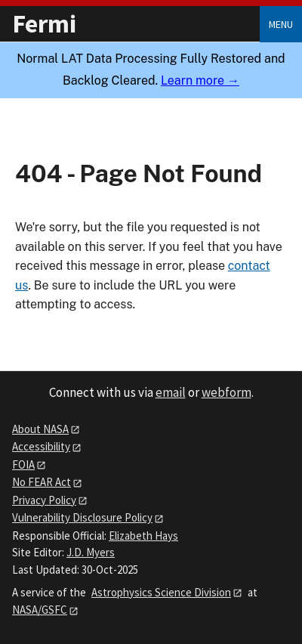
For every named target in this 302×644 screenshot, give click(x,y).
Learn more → (200, 80)
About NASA (40, 429)
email (171, 392)
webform (226, 392)
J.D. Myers (91, 552)
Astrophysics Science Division (161, 592)
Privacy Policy (44, 500)
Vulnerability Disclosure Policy (82, 517)
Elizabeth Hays (143, 536)
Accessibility (41, 446)
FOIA (23, 464)
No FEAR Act (42, 482)
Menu (281, 24)
